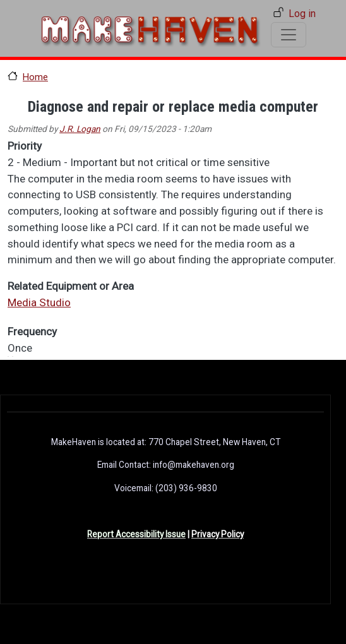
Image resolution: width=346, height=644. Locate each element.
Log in (302, 14)
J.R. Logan (80, 129)
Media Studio (39, 302)
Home (35, 77)
